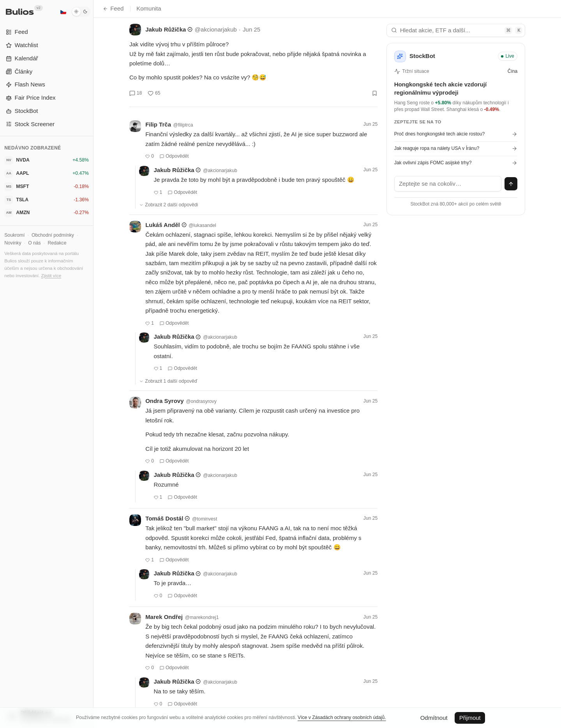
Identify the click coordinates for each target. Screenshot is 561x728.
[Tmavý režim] (81, 12)
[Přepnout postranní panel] (93, 364)
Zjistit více (51, 275)
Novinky (13, 243)
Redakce (57, 243)
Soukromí (14, 235)
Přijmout (470, 718)
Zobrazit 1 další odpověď (168, 381)
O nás (34, 243)
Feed (113, 8)
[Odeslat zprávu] (511, 184)
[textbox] (448, 184)
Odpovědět (174, 156)
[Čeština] (63, 12)
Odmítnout (434, 718)
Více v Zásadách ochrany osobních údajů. (342, 717)
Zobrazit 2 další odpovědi (168, 205)
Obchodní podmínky (53, 235)
